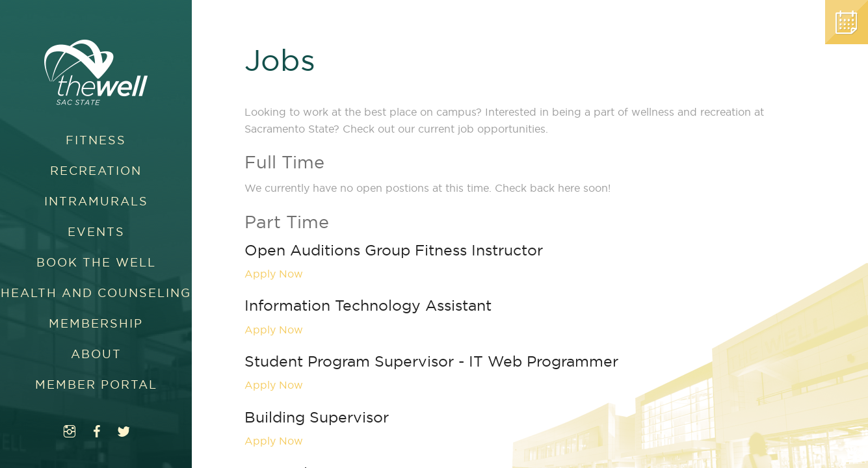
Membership (96, 323)
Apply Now (274, 274)
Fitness (96, 140)
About (96, 354)
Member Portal (96, 384)
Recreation (96, 171)
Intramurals (96, 201)
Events (96, 232)
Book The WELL (96, 262)
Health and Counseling (96, 293)
